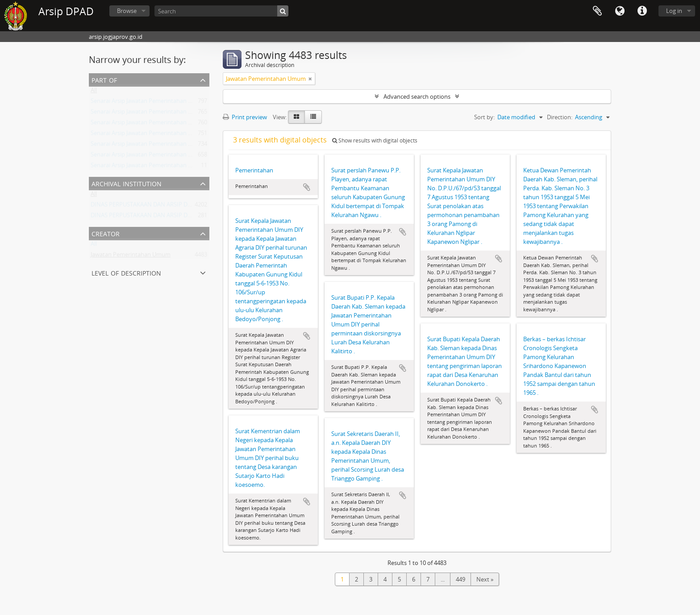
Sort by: (484, 117)
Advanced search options (417, 96)
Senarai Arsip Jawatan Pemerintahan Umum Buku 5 (158, 103)
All (94, 92)
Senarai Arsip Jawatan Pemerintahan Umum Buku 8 (158, 167)
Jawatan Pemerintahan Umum (131, 256)
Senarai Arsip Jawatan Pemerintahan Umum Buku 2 (158, 113)
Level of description (126, 272)
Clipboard (597, 11)
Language (620, 11)
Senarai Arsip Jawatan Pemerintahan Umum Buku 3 (158, 156)
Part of (104, 79)
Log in (674, 11)
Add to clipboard (307, 187)
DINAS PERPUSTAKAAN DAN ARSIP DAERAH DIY (153, 206)
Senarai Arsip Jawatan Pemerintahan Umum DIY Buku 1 (163, 124)
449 (460, 579)
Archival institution (127, 183)
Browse (127, 11)
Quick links (642, 11)
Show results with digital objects (375, 140)
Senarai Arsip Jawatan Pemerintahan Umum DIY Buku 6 (163, 146)
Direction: (560, 117)
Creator (106, 233)
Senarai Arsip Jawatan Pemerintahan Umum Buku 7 (158, 135)
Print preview (245, 117)
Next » (485, 579)
